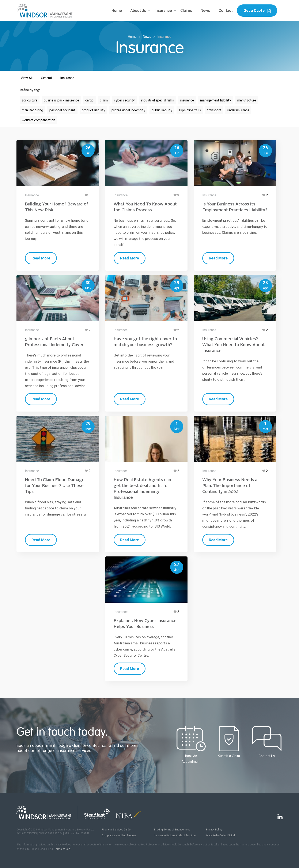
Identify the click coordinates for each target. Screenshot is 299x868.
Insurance (163, 10)
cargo (89, 100)
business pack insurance (61, 100)
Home (117, 10)
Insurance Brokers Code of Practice (175, 836)
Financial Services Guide (116, 830)
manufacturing (32, 110)
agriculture (30, 100)
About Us (138, 10)
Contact (226, 10)
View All (27, 78)
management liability (216, 100)
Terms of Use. (62, 849)
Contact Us (267, 742)
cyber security (124, 100)
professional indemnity (128, 110)
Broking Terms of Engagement (172, 830)
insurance (187, 100)
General (46, 78)
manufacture (247, 100)
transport (214, 110)
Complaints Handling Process (119, 836)
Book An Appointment (191, 745)
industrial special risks (157, 100)
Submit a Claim (229, 742)
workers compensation (38, 120)
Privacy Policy (214, 830)
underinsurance (238, 110)
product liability (93, 110)
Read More (41, 258)
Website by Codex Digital (220, 836)
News (205, 10)
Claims (186, 10)
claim (104, 100)
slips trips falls (190, 110)
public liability (162, 110)
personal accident (62, 110)
